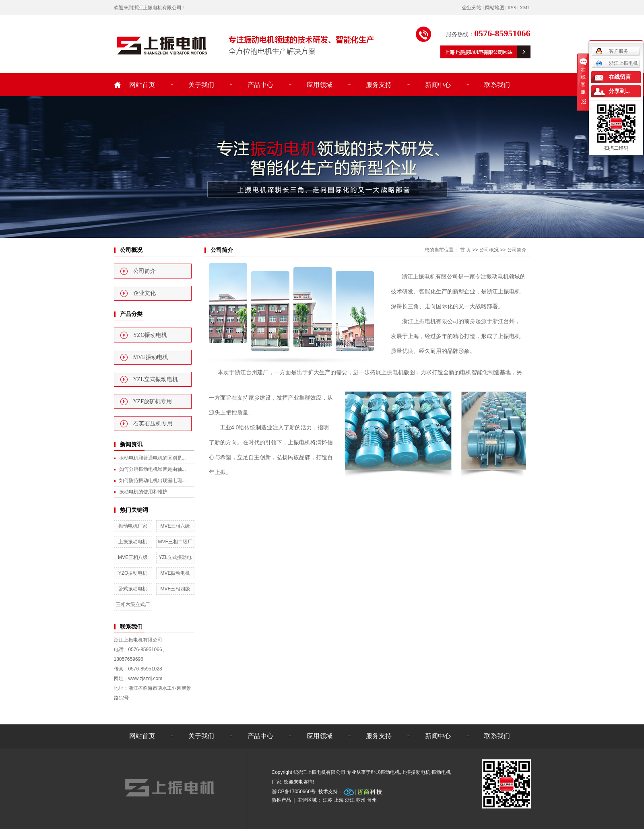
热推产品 (281, 800)
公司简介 (144, 271)
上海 (339, 800)
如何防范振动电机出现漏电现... (153, 480)
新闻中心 (438, 85)
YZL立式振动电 (175, 557)
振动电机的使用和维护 (143, 492)
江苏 (328, 800)
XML (525, 8)
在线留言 (620, 77)
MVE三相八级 (133, 557)
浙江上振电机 (617, 63)
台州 (372, 800)
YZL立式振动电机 (156, 379)
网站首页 (142, 85)
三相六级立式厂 (133, 604)
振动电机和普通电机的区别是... (153, 458)
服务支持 (379, 85)
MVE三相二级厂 (175, 542)
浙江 (350, 800)
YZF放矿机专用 (153, 401)
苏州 (361, 800)
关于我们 (201, 85)
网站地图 (495, 8)
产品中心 (260, 85)
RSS (512, 8)
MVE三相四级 (175, 589)
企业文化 (144, 293)
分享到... (619, 91)
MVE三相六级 (175, 526)
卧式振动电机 (133, 589)
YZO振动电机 (150, 335)
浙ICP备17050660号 (294, 792)
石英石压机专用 (153, 424)
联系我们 (497, 85)
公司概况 (489, 250)
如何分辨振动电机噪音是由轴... (153, 469)
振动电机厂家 (133, 526)
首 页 (465, 250)
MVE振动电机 (151, 357)
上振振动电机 (133, 542)
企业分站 (472, 8)
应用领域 (320, 85)
